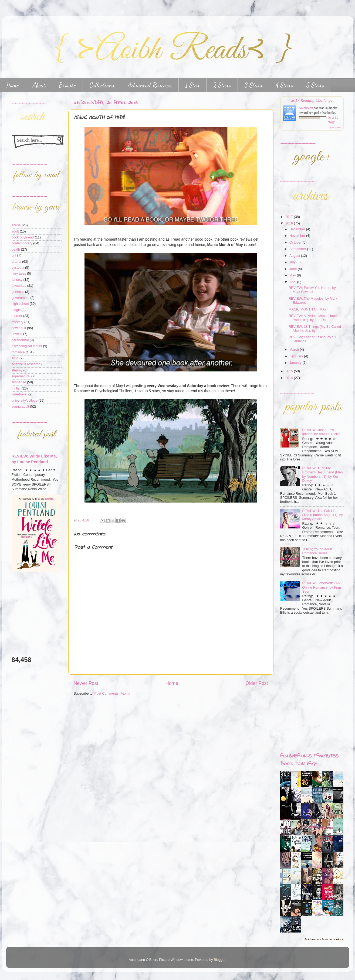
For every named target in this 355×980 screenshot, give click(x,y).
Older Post (257, 683)
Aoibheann (306, 108)
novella (17, 334)
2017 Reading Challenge (312, 100)
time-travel (20, 394)
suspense (19, 382)
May (293, 275)
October (296, 243)
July (293, 262)
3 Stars (253, 85)
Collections (102, 85)
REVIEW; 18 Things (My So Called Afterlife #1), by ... (315, 329)
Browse (67, 85)
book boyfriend (23, 237)
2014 (290, 378)
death (16, 250)
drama (16, 262)
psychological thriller (27, 346)
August (295, 256)
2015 (290, 371)
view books (335, 127)
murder (17, 316)
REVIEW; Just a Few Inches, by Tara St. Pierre (321, 432)
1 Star (192, 85)
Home (172, 683)
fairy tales (19, 274)
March (295, 350)
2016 (290, 223)
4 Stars (284, 85)
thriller (16, 388)
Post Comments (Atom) (112, 694)
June (294, 269)
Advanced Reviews (150, 85)
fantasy (17, 280)
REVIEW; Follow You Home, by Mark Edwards (312, 290)
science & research (26, 364)
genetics (18, 292)
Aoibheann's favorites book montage (309, 760)
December (298, 229)
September (298, 249)
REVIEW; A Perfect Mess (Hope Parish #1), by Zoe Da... (313, 318)
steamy (17, 370)
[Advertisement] (28, 614)
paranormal (20, 340)
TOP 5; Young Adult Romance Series (317, 551)
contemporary (22, 243)
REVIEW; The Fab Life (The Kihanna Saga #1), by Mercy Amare (323, 515)
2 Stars (222, 85)
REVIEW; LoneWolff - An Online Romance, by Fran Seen (322, 587)
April (293, 282)
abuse (16, 225)
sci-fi (15, 358)
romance (18, 352)
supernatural (21, 376)
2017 (290, 217)
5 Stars (315, 85)
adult (15, 231)
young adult (20, 407)
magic (16, 310)
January (296, 363)
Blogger (220, 960)
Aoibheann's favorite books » (324, 939)
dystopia (18, 268)
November (298, 236)
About (39, 85)
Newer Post (86, 683)
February (297, 356)
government (21, 298)
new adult (19, 328)
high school (20, 304)
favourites (19, 286)
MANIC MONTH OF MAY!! (309, 309)
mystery (18, 322)
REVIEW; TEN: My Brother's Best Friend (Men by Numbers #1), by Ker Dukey (323, 474)
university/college (25, 401)
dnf (14, 255)
